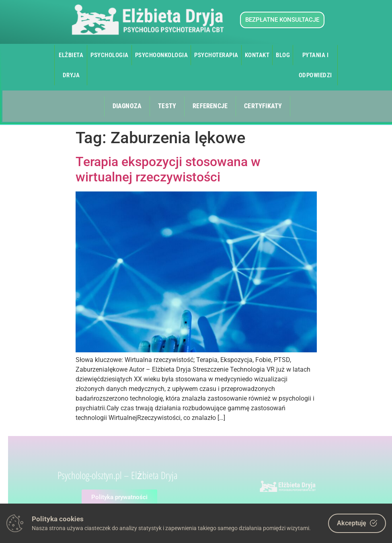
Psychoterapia (216, 55)
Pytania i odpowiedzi (315, 65)
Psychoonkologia (162, 55)
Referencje (210, 106)
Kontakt (257, 55)
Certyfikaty (263, 106)
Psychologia (110, 55)
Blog (283, 55)
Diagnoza (127, 106)
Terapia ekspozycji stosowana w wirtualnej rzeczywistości (168, 169)
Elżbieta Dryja (71, 65)
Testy (167, 106)
